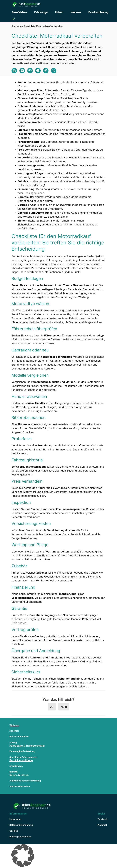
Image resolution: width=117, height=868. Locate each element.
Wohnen (14, 725)
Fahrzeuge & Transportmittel (27, 746)
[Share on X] (54, 71)
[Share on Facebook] (38, 71)
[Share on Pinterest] (46, 71)
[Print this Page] (14, 71)
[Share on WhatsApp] (30, 71)
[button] (59, 856)
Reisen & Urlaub (19, 775)
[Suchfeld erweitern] (14, 19)
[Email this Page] (22, 71)
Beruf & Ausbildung (21, 760)
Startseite (17, 26)
